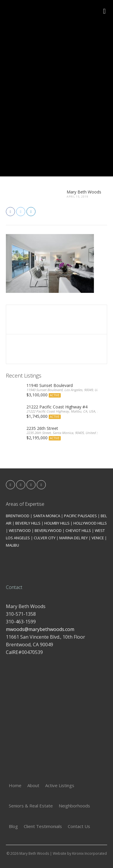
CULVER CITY (45, 538)
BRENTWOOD (18, 516)
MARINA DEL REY (74, 538)
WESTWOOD (20, 530)
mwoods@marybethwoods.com (40, 629)
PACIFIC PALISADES (80, 516)
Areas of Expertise (25, 504)
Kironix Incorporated (90, 853)
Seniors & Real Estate (31, 806)
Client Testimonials (43, 826)
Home (15, 785)
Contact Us (79, 826)
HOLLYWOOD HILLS (90, 523)
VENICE (98, 538)
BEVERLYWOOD (48, 530)
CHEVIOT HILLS (78, 530)
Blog (13, 826)
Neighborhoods (74, 806)
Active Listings (60, 785)
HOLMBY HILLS (57, 523)
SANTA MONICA (47, 516)
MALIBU (12, 545)
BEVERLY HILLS (28, 523)
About (33, 785)
